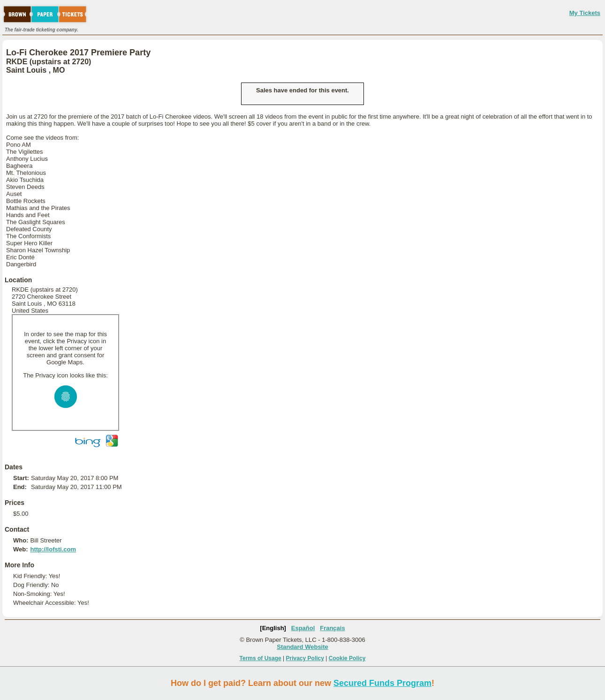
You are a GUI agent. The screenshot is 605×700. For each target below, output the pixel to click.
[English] (273, 628)
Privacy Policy (305, 658)
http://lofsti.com (53, 549)
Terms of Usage (261, 658)
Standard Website (302, 647)
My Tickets (585, 13)
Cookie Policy (347, 658)
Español (303, 628)
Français (332, 628)
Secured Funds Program (382, 683)
